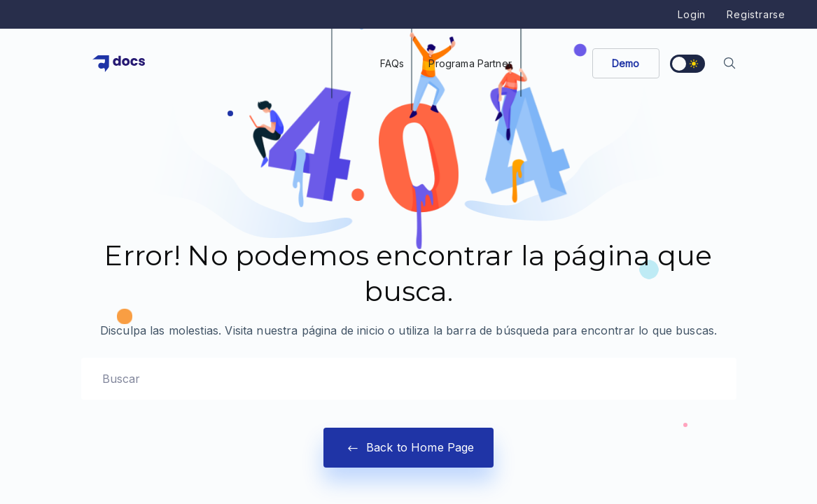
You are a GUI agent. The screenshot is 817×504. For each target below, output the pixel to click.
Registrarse (756, 14)
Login (692, 14)
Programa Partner (470, 63)
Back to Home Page (409, 448)
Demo (626, 63)
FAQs (392, 63)
